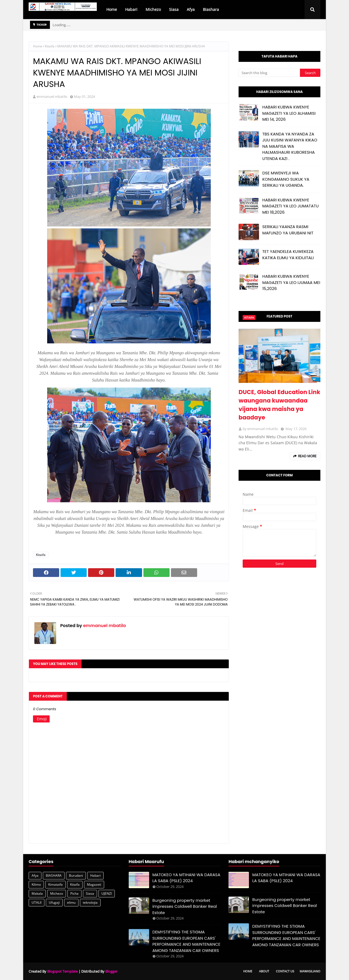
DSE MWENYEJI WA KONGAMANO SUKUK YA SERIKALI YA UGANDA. (286, 179)
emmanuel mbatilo (52, 96)
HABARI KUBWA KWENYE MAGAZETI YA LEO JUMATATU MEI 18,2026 (291, 206)
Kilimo (36, 884)
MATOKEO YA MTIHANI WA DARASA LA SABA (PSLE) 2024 (186, 878)
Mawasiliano (310, 971)
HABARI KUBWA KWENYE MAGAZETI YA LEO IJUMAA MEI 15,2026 (291, 282)
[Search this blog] (269, 73)
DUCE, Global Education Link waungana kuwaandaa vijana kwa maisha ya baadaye (279, 405)
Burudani (76, 875)
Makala (37, 893)
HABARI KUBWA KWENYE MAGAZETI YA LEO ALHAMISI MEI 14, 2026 (289, 113)
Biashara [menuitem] (211, 9)
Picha (74, 893)
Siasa (90, 893)
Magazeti (94, 884)
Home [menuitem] (112, 9)
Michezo (57, 893)
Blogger (111, 971)
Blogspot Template (62, 971)
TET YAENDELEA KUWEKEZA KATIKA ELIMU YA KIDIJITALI (288, 255)
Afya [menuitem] (191, 9)
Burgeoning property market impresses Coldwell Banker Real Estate (185, 906)
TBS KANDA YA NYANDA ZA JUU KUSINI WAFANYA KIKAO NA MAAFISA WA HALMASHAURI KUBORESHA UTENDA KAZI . (290, 146)
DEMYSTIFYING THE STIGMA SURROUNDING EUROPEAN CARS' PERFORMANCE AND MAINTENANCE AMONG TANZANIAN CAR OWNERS (186, 941)
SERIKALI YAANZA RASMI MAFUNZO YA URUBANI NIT (288, 230)
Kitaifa (50, 46)
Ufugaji (54, 902)
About (264, 971)
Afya (35, 875)
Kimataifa (55, 884)
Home (38, 46)
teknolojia (90, 902)
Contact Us (285, 971)
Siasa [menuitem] (174, 9)
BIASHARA (54, 875)
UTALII (37, 902)
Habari (95, 875)
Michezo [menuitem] (153, 9)
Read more (307, 456)
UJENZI (107, 893)
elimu (71, 902)
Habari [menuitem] (131, 9)
